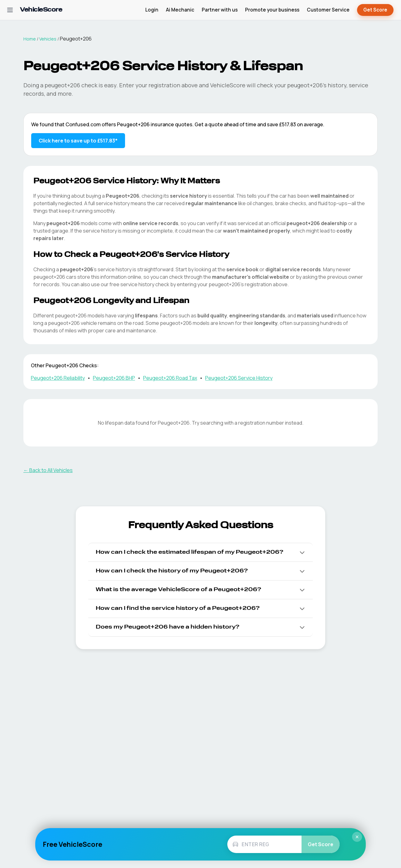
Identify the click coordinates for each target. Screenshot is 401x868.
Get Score (375, 10)
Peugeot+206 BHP (114, 378)
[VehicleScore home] (41, 10)
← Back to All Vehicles (48, 470)
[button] (200, 552)
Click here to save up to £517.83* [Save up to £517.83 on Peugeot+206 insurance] (78, 141)
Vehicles (48, 39)
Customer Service (328, 10)
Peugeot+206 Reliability (58, 378)
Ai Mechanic (180, 10)
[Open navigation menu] (10, 10)
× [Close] (357, 837)
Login (152, 10)
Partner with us (220, 10)
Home (30, 39)
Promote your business (272, 10)
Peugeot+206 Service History (239, 378)
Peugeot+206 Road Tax (170, 378)
